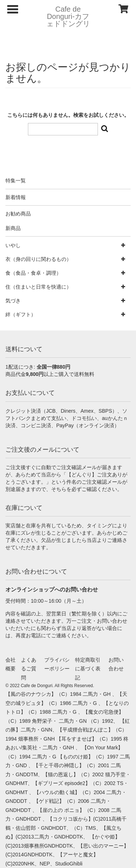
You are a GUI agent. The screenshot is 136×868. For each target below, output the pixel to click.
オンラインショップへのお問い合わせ (52, 589)
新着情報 (16, 197)
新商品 (13, 228)
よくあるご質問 (29, 669)
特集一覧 (16, 181)
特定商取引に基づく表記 (88, 669)
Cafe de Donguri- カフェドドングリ (68, 16)
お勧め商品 (18, 214)
